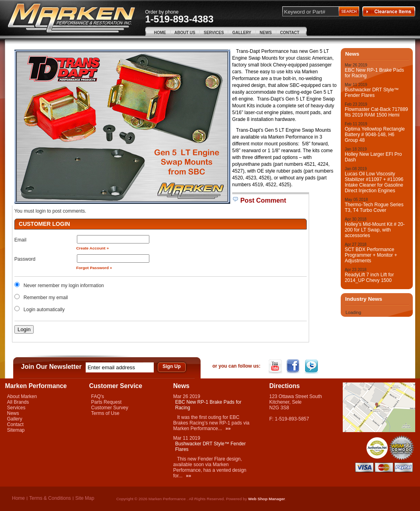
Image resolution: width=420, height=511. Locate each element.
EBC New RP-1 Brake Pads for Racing (374, 73)
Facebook (294, 366)
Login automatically (45, 310)
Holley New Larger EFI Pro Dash (373, 157)
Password (25, 259)
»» (228, 429)
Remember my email (46, 298)
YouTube (276, 366)
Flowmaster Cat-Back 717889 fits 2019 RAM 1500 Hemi (376, 112)
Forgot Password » (94, 268)
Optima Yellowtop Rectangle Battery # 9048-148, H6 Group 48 (375, 135)
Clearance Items (389, 12)
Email (20, 240)
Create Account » (92, 248)
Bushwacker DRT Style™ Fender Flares (372, 93)
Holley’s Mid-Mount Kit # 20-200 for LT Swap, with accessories (375, 230)
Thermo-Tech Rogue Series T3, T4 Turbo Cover (374, 207)
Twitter (312, 366)
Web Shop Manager (267, 499)
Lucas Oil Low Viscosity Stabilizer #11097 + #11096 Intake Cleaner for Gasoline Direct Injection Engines (374, 182)
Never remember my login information (64, 286)
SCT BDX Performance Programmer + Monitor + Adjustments (371, 255)
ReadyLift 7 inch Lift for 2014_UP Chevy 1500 (369, 278)
